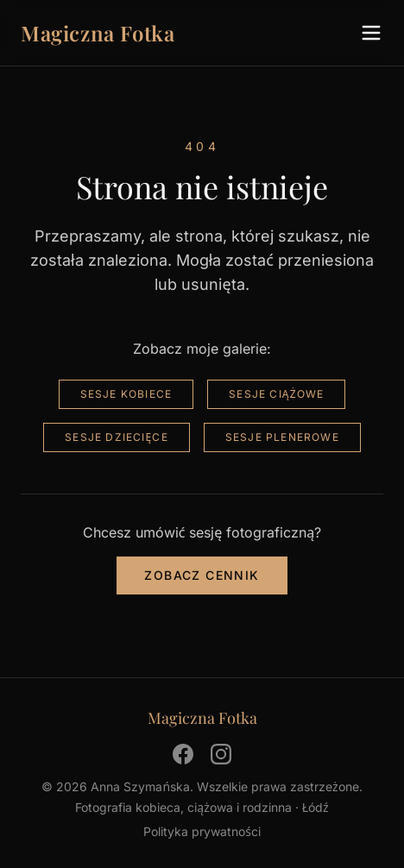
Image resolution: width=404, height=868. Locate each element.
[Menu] (371, 33)
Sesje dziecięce (117, 437)
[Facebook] (183, 754)
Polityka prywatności (202, 831)
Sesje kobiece (126, 394)
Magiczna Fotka (98, 33)
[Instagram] (221, 754)
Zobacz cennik (202, 575)
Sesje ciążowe (276, 394)
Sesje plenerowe (282, 437)
